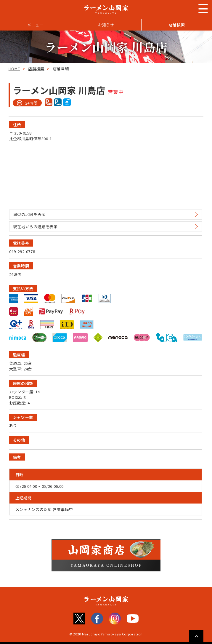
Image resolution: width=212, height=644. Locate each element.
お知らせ (106, 25)
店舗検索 (177, 25)
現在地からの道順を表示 (36, 227)
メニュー (35, 25)
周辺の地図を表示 (29, 214)
